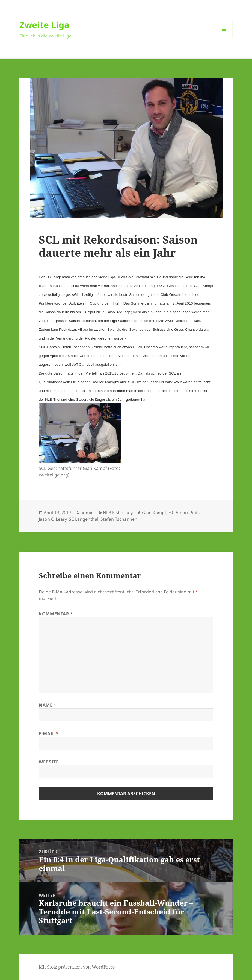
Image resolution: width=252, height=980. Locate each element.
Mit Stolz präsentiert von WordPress (77, 967)
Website (49, 762)
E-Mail (49, 733)
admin (87, 513)
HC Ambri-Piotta (185, 513)
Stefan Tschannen (119, 519)
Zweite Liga (44, 25)
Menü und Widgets (224, 38)
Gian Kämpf (154, 513)
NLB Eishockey (118, 513)
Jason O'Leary (53, 519)
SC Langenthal (84, 519)
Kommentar (56, 614)
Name (48, 705)
